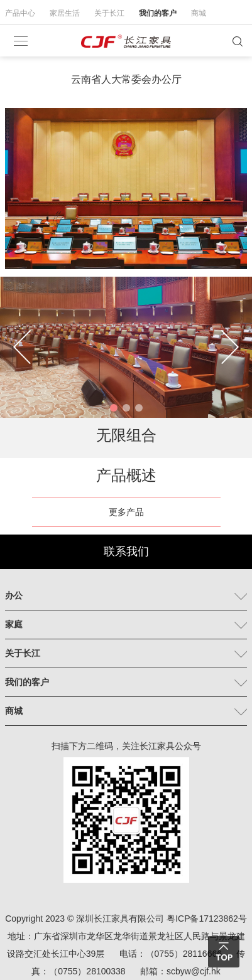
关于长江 (109, 13)
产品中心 (20, 13)
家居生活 (65, 13)
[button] (114, 408)
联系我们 (126, 551)
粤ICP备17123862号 (207, 919)
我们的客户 (158, 13)
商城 (199, 13)
